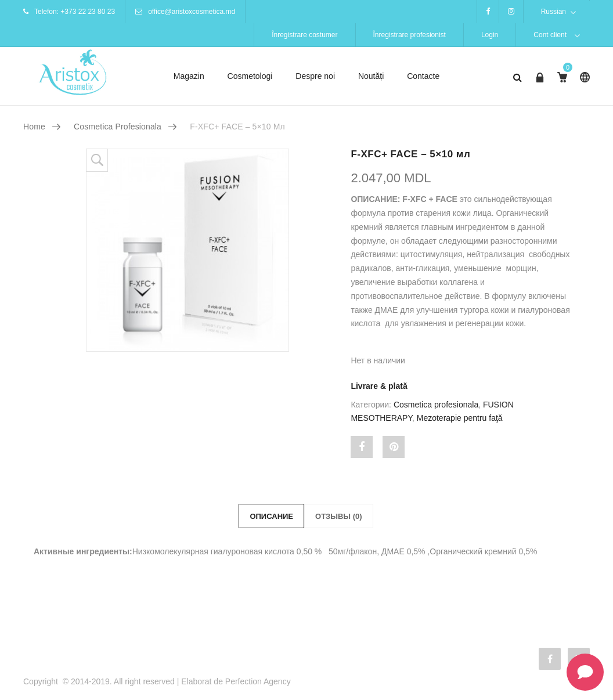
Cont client (550, 35)
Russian (553, 12)
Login (490, 35)
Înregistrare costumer (304, 35)
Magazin (189, 76)
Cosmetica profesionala (118, 127)
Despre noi (315, 76)
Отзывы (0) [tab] (339, 516)
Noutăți (371, 76)
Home (34, 127)
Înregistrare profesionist (410, 35)
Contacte (423, 76)
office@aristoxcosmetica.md (192, 12)
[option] (207, 250)
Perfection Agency (258, 681)
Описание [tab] (271, 516)
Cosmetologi (250, 76)
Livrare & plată (379, 386)
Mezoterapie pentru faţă (460, 418)
